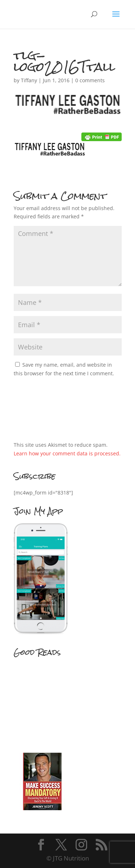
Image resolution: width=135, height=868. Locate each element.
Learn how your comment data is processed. (67, 453)
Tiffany (29, 80)
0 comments (90, 80)
